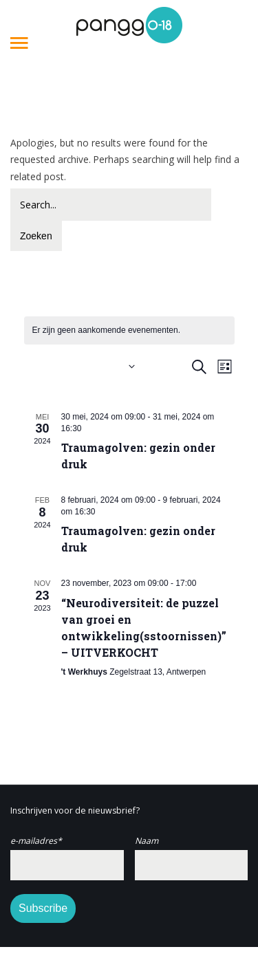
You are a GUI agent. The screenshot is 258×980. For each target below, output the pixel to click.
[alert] (129, 330)
